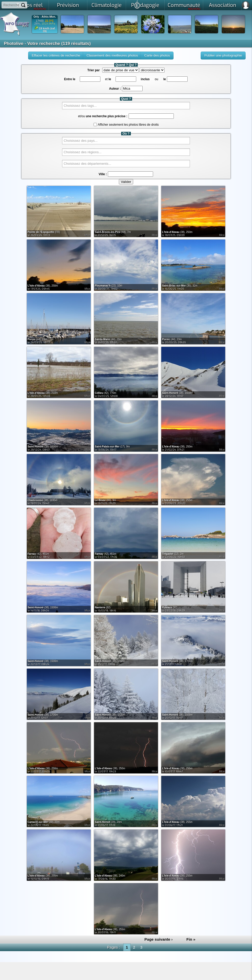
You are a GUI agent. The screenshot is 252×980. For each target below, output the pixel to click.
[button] (223, 56)
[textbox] (132, 88)
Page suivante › (158, 939)
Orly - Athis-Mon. (45, 17)
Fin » (191, 939)
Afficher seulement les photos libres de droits (128, 125)
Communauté (184, 6)
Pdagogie (145, 5)
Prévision (68, 5)
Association (222, 5)
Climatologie (107, 5)
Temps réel (31, 6)
